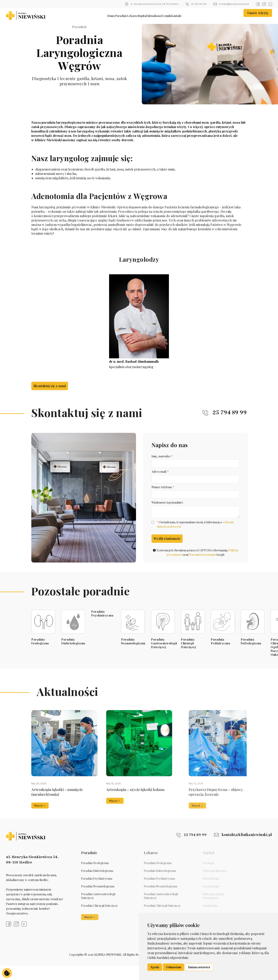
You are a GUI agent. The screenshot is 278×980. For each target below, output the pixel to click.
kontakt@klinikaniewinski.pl (231, 4)
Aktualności (163, 16)
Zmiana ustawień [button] (199, 967)
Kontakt (205, 16)
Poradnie (102, 16)
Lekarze (123, 16)
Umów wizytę (258, 15)
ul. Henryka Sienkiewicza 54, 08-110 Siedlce (152, 4)
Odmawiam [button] (174, 967)
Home (83, 16)
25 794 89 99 (196, 4)
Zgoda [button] (155, 967)
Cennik (186, 16)
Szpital (142, 16)
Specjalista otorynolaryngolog (129, 367)
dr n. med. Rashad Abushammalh (134, 361)
